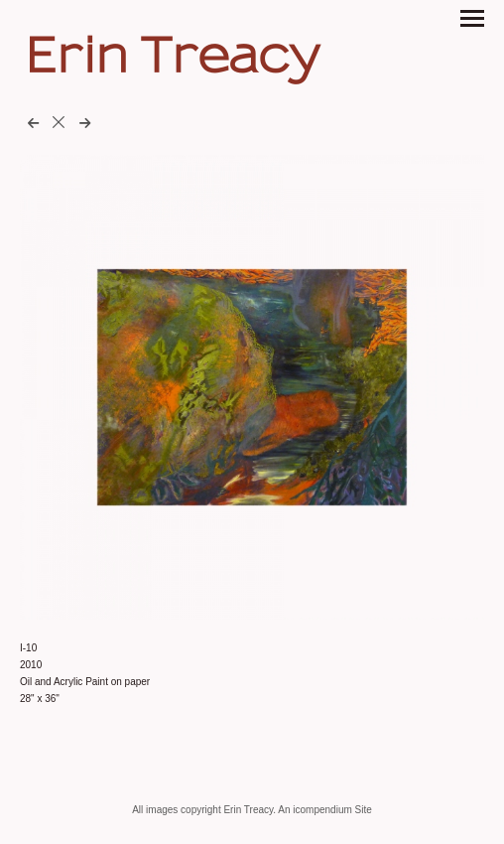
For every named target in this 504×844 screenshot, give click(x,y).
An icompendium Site (325, 810)
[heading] (172, 66)
